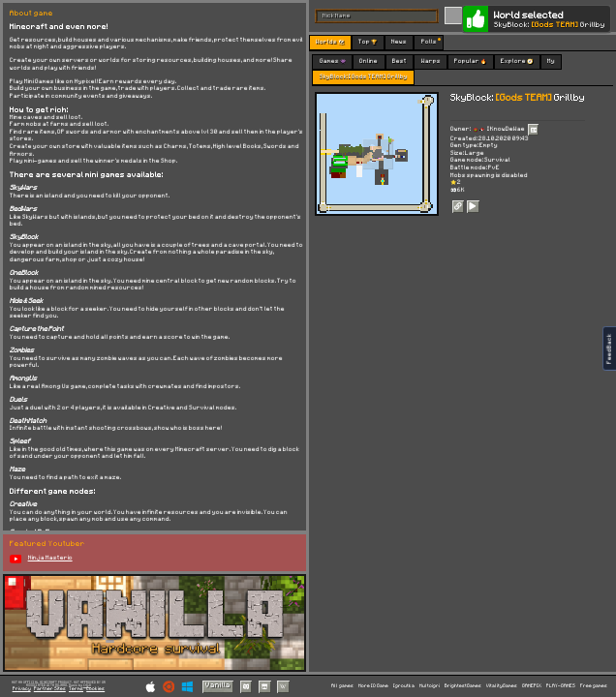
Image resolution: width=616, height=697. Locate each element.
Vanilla (218, 685)
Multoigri (430, 686)
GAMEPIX (532, 686)
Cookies (95, 689)
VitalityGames (502, 686)
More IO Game (373, 686)
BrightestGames (463, 686)
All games (342, 686)
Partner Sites (50, 689)
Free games (594, 686)
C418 (87, 685)
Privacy (22, 689)
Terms (76, 689)
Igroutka (404, 686)
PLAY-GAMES (561, 686)
